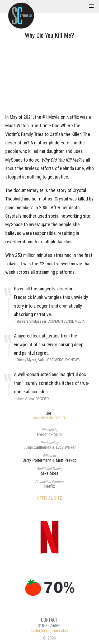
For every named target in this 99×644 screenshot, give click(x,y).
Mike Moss (50, 473)
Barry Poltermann (37, 460)
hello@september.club (50, 631)
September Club (24, 16)
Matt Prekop (66, 460)
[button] (91, 6)
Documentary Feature (49, 418)
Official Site (49, 498)
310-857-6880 (50, 626)
